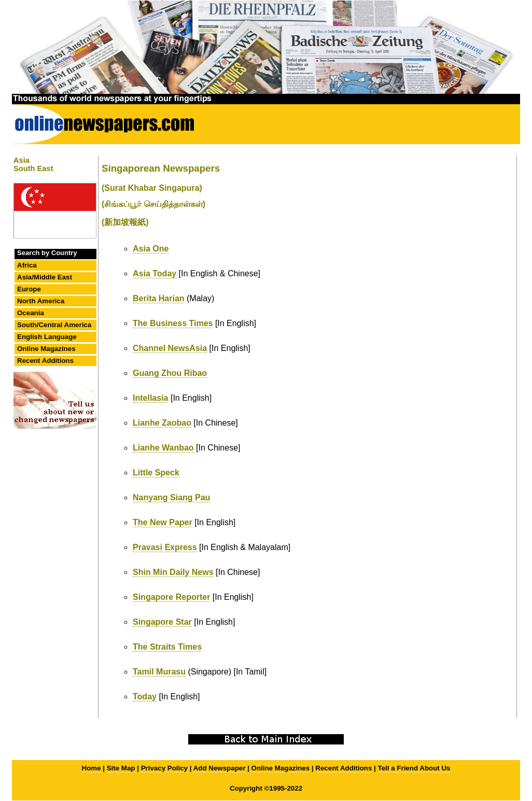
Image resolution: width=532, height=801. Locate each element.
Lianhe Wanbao (163, 448)
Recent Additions (45, 361)
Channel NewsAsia (170, 348)
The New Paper (163, 522)
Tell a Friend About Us (414, 768)
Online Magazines (46, 349)
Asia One (151, 249)
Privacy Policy (164, 768)
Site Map (121, 768)
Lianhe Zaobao (162, 423)
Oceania (31, 313)
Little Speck (156, 473)
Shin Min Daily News (173, 572)
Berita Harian (159, 298)
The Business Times (173, 323)
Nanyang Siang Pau (171, 497)
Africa (27, 265)
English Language (47, 337)
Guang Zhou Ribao (170, 373)
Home (92, 768)
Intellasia (150, 398)
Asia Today (155, 273)
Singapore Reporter (171, 597)
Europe (29, 289)
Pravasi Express (165, 547)
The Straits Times (167, 647)
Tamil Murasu (159, 672)
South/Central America (54, 325)
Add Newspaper (220, 768)
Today (145, 697)
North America (41, 301)
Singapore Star (162, 622)
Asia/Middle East (45, 277)
